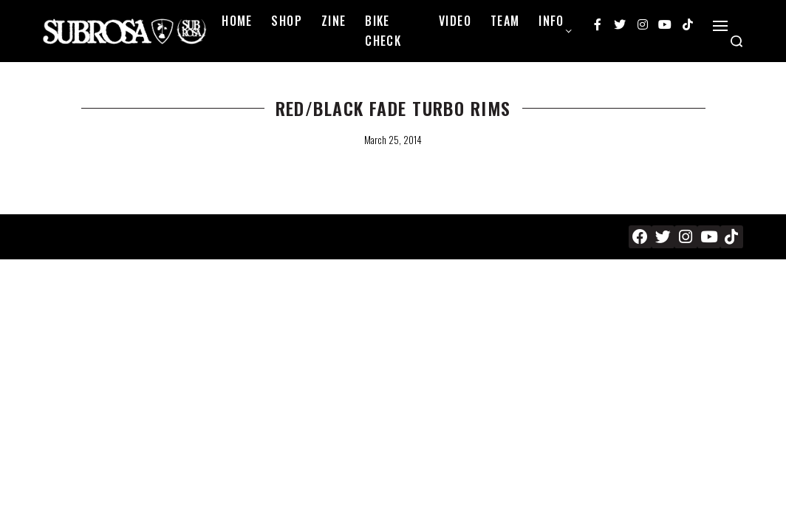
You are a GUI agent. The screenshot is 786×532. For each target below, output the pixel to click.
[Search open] (737, 41)
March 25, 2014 (393, 140)
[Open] (720, 26)
